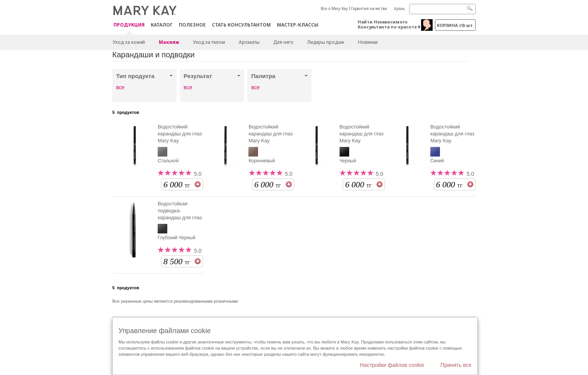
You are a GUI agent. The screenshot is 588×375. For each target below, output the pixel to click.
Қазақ (400, 8)
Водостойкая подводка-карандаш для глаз (180, 211)
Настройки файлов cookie (392, 365)
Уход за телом (209, 42)
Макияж (169, 42)
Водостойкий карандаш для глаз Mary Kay (180, 134)
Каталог (162, 25)
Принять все (456, 365)
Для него (283, 42)
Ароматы (249, 42)
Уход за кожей (129, 42)
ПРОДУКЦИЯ (129, 25)
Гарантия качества (369, 8)
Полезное (192, 25)
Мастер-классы (298, 25)
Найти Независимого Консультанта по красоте (387, 24)
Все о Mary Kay (334, 8)
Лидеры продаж (326, 42)
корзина (455, 25)
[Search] (442, 9)
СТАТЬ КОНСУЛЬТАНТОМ (241, 25)
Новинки (368, 42)
